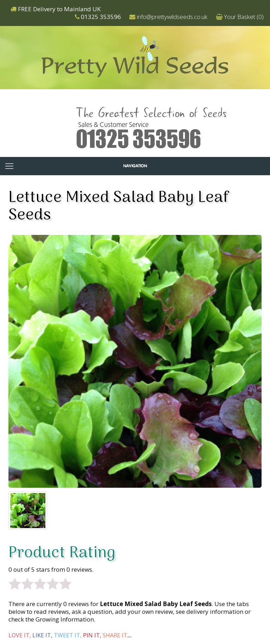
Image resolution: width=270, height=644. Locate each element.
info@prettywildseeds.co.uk (172, 17)
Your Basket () (244, 17)
